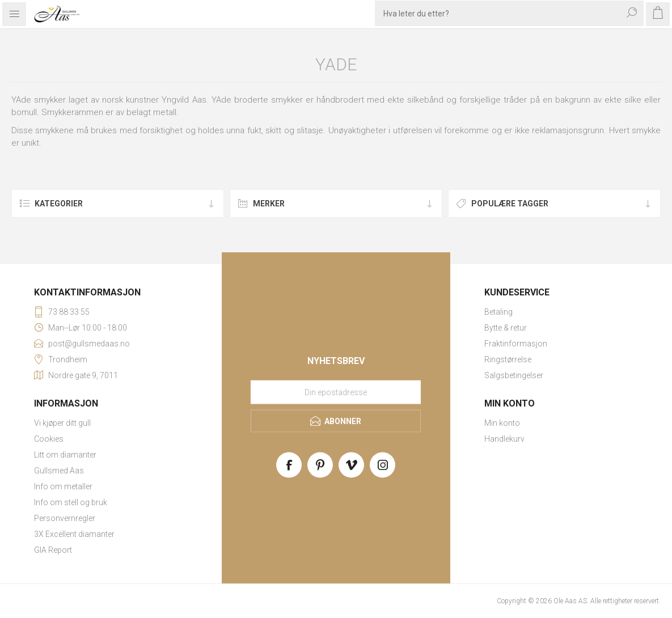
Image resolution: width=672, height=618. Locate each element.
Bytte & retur (506, 328)
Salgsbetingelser (514, 375)
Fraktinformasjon (516, 344)
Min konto (502, 423)
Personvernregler (65, 518)
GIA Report (53, 550)
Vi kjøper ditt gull (62, 423)
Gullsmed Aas (59, 471)
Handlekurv (504, 439)
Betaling (498, 312)
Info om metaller (63, 486)
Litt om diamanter (65, 455)
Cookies (49, 439)
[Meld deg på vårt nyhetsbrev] (336, 392)
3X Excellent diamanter (74, 534)
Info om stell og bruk (71, 502)
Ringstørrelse (508, 359)
